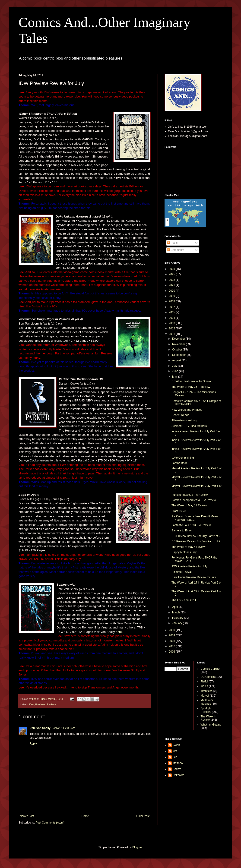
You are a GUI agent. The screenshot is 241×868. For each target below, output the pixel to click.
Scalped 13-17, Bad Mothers (189, 426)
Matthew (178, 763)
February (178, 618)
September (179, 355)
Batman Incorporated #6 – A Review (194, 500)
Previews (40, 704)
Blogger (137, 847)
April (175, 607)
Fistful (204, 682)
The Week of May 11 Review (189, 505)
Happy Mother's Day (184, 552)
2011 (172, 334)
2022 (172, 280)
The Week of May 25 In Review (191, 387)
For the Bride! (180, 463)
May (175, 377)
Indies (204, 686)
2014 (172, 318)
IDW (32, 704)
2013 (172, 323)
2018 (172, 301)
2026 (172, 269)
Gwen (176, 745)
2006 (172, 652)
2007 (172, 646)
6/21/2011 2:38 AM (64, 728)
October (178, 350)
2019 (172, 296)
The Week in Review (208, 718)
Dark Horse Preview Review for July (194, 577)
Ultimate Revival (182, 572)
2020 (172, 291)
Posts (172, 243)
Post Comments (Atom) (50, 823)
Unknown (178, 775)
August (177, 360)
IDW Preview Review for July (189, 566)
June (176, 371)
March (176, 612)
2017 (172, 307)
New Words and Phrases (187, 410)
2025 (172, 274)
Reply (33, 744)
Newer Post (27, 816)
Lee (175, 757)
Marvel (205, 696)
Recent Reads (180, 415)
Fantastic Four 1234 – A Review (191, 525)
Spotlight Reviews (206, 710)
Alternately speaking (184, 420)
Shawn (177, 769)
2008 (172, 641)
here (119, 632)
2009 (172, 635)
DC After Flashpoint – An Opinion (192, 381)
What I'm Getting (211, 725)
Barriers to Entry (182, 530)
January (178, 623)
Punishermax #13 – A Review (190, 495)
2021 (172, 285)
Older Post (143, 816)
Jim (175, 751)
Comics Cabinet (211, 669)
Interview (206, 691)
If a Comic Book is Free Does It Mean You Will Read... (195, 518)
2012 (172, 328)
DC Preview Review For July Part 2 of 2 (196, 536)
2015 (172, 312)
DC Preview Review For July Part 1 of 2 (196, 541)
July (175, 366)
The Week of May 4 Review (189, 547)
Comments (176, 250)
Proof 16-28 (179, 511)
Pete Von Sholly (40, 728)
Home (85, 816)
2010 (172, 630)
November (179, 344)
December (179, 339)
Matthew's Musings (207, 702)
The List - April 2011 (184, 600)
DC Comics (208, 677)
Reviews (52, 704)
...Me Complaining (183, 458)
